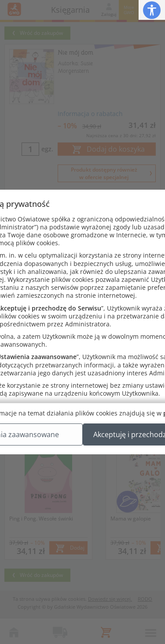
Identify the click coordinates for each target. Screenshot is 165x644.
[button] (152, 10)
